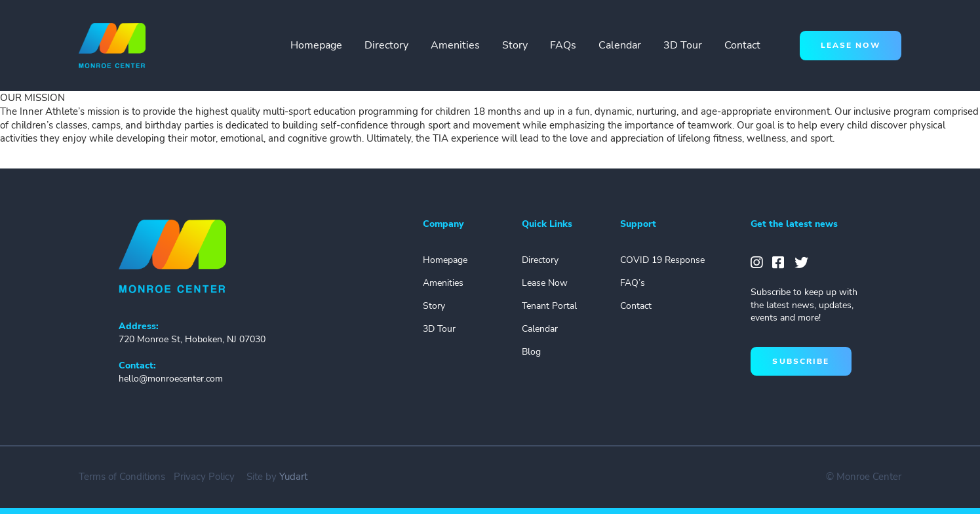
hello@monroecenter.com (171, 379)
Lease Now (545, 283)
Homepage (316, 45)
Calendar (620, 45)
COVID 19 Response (662, 260)
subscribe (801, 361)
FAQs (563, 45)
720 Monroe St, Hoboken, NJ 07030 (192, 339)
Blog (531, 352)
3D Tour (683, 45)
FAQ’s (633, 283)
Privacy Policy (204, 477)
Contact (742, 45)
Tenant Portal (549, 306)
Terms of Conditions (122, 477)
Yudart (293, 477)
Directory (386, 45)
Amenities (455, 45)
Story (515, 45)
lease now (851, 45)
